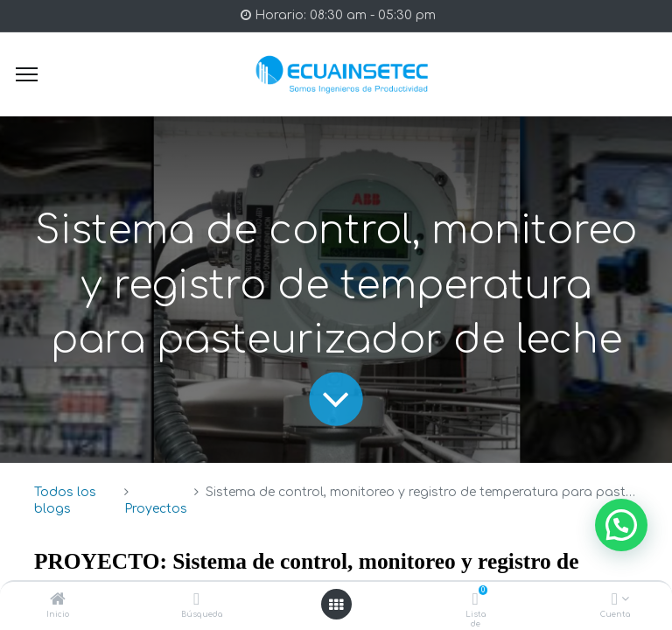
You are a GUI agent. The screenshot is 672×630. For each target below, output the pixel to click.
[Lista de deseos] (476, 601)
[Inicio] (58, 601)
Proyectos (156, 509)
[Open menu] (336, 605)
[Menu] (27, 74)
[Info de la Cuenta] (615, 601)
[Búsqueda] (196, 601)
